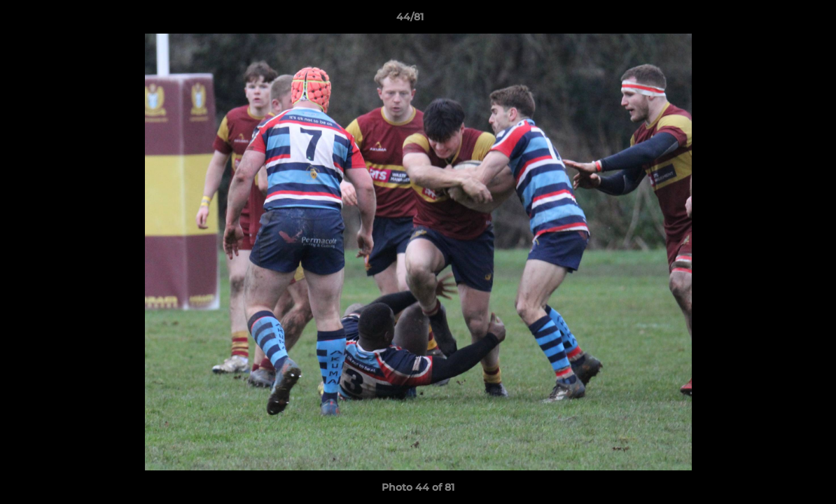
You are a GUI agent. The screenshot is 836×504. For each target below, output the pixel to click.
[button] (777, 20)
